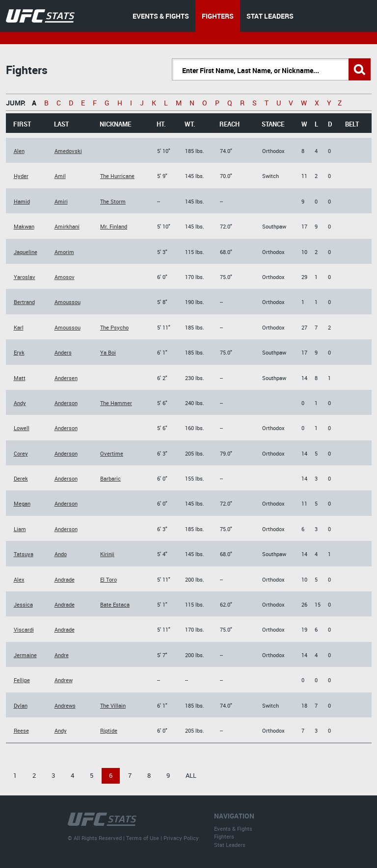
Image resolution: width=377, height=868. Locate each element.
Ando (61, 554)
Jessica (23, 604)
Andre (62, 655)
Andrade (65, 579)
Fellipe (22, 680)
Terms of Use (143, 838)
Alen (19, 151)
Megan (22, 503)
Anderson (66, 403)
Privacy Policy (181, 838)
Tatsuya (24, 554)
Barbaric (110, 478)
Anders (63, 352)
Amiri (61, 201)
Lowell (22, 428)
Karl (19, 327)
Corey (21, 453)
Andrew (64, 680)
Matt (20, 378)
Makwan (24, 226)
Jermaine (25, 655)
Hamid (22, 201)
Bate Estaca (115, 604)
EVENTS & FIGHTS (161, 16)
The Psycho (114, 327)
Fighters (224, 836)
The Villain (113, 705)
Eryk (19, 352)
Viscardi (24, 629)
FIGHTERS (218, 16)
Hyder (21, 176)
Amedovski (68, 151)
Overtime (112, 453)
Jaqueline (26, 252)
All (191, 775)
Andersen (66, 378)
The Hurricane (117, 176)
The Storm (113, 201)
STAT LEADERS (270, 16)
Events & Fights (233, 829)
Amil (60, 176)
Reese (21, 730)
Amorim (64, 252)
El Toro (108, 579)
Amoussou (67, 302)
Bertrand (24, 302)
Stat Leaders (230, 845)
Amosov (65, 277)
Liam (20, 529)
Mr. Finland (114, 226)
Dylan (21, 705)
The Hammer (116, 403)
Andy (20, 403)
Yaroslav (25, 277)
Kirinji (107, 554)
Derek (21, 478)
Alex (19, 579)
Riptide (109, 730)
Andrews (65, 705)
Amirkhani (67, 226)
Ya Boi (108, 352)
